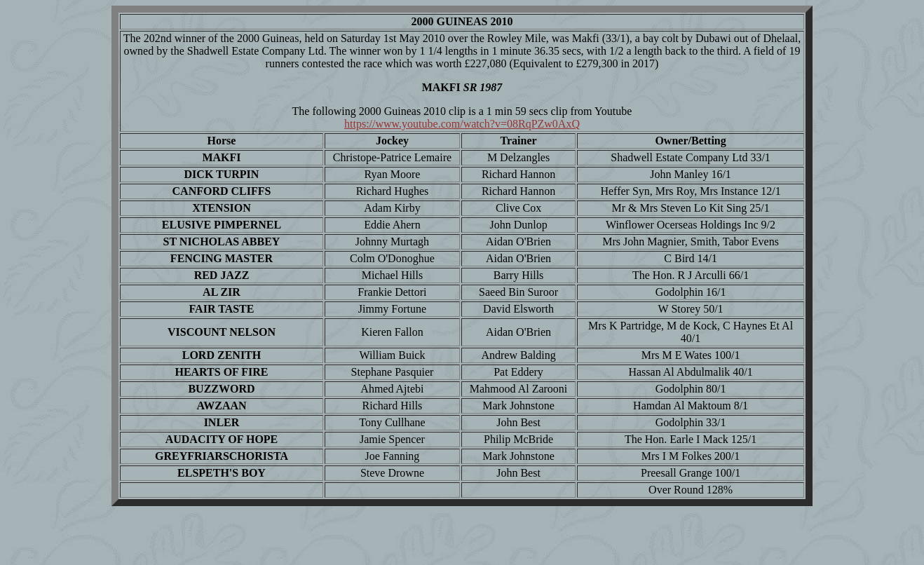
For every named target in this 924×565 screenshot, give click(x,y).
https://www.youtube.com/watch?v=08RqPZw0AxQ (462, 124)
